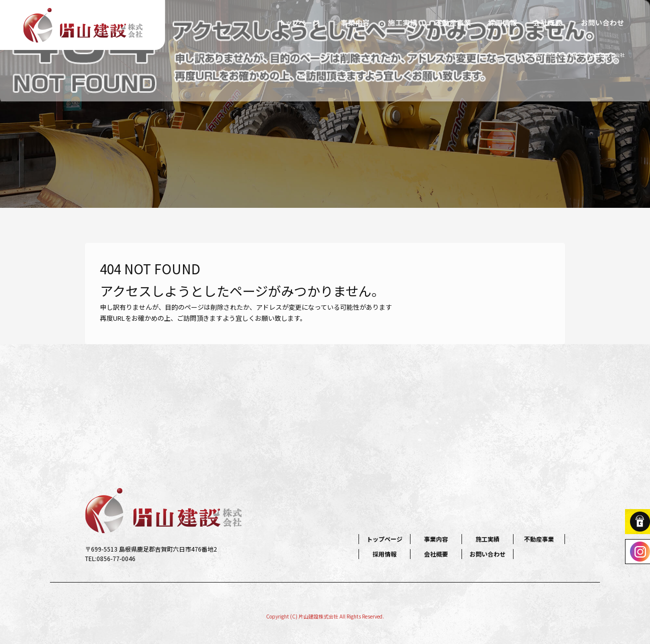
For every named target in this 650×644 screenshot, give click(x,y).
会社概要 (547, 22)
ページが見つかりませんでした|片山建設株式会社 (569, 55)
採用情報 (502, 22)
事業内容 (355, 22)
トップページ (300, 22)
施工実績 (402, 22)
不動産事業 (452, 22)
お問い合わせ (602, 22)
